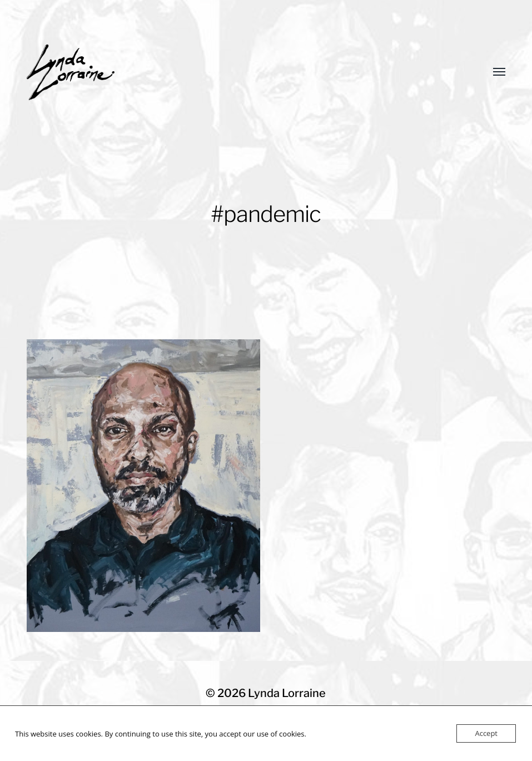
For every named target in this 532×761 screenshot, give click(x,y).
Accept (486, 733)
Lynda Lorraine (287, 693)
